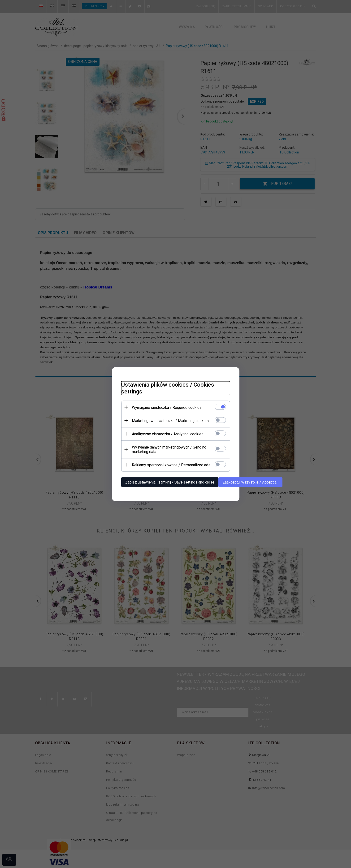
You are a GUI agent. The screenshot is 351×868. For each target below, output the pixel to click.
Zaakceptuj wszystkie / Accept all (250, 482)
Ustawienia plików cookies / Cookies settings (168, 388)
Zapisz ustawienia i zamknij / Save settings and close (170, 482)
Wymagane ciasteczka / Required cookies (167, 407)
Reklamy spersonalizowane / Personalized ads (171, 465)
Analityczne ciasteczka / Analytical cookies (168, 434)
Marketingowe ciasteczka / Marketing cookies (170, 421)
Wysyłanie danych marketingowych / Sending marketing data (169, 449)
